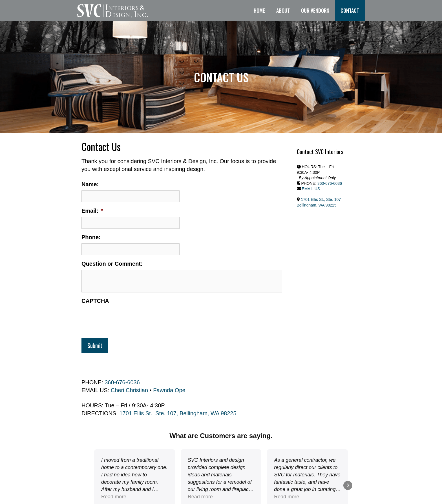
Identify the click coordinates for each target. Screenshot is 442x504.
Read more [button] (200, 497)
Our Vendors (315, 10)
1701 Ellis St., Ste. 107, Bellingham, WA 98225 (178, 413)
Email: (92, 211)
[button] (94, 485)
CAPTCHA (95, 301)
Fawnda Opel (170, 390)
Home (259, 10)
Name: (90, 184)
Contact (350, 10)
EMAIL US (311, 189)
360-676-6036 (122, 382)
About (283, 10)
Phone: (91, 237)
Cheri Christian (129, 390)
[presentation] (124, 318)
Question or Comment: (112, 264)
